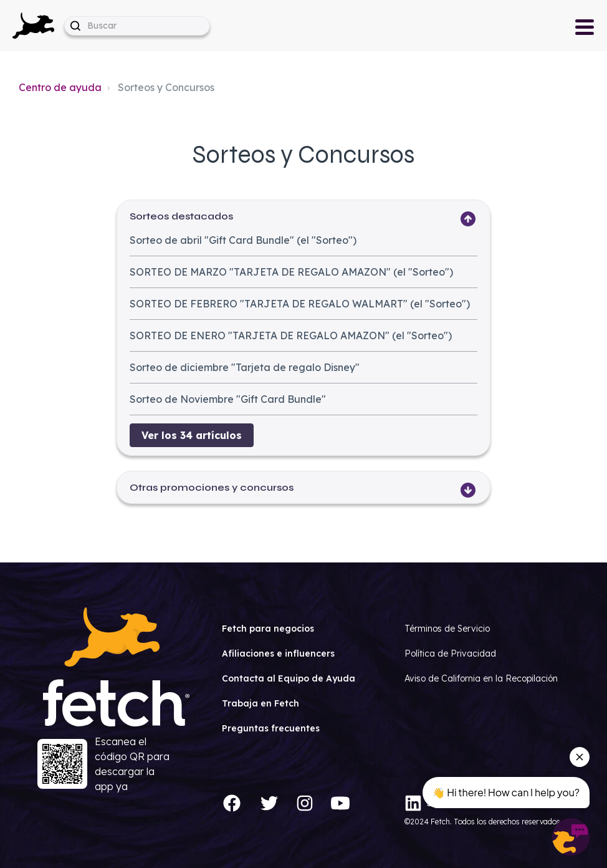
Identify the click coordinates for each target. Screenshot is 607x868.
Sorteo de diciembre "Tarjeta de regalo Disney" (245, 367)
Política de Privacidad (450, 653)
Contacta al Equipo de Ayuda (289, 678)
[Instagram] (305, 803)
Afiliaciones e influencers (278, 653)
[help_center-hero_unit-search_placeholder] (137, 26)
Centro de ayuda (60, 87)
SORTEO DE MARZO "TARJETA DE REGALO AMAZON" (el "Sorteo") (291, 272)
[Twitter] (269, 803)
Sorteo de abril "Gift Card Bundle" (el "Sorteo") (243, 240)
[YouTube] (340, 803)
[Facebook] (232, 803)
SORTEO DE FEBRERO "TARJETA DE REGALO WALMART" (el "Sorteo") (300, 304)
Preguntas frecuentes (271, 728)
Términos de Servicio (447, 629)
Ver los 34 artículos (192, 435)
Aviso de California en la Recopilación (481, 678)
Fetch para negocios (268, 629)
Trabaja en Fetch (260, 703)
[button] (33, 26)
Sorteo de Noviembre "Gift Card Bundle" (228, 399)
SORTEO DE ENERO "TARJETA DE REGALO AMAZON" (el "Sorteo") (291, 335)
